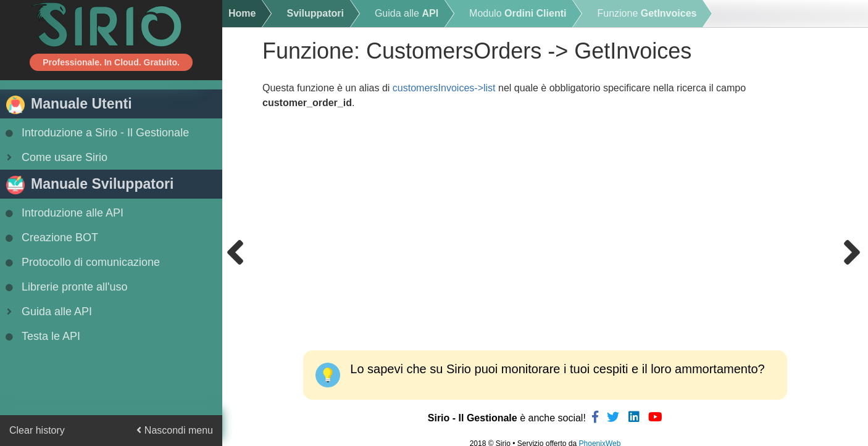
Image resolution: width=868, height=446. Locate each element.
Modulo (518, 13)
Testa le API (42, 336)
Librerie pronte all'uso (65, 287)
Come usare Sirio (55, 157)
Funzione (647, 13)
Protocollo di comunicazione (81, 262)
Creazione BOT (51, 237)
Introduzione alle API (63, 213)
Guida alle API (48, 312)
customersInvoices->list (444, 88)
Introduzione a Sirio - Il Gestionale (96, 133)
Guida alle (407, 13)
